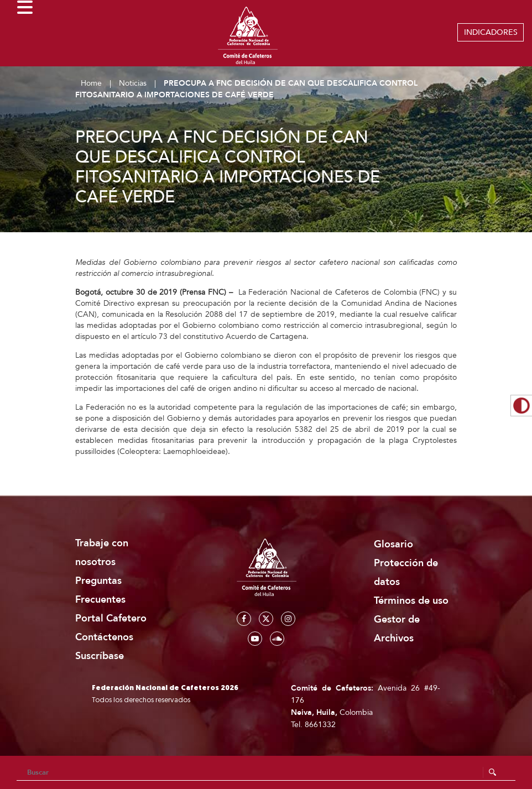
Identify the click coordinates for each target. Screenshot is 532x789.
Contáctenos (104, 637)
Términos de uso (411, 601)
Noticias (133, 83)
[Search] (266, 772)
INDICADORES (491, 32)
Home (91, 83)
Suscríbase (100, 656)
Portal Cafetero (111, 618)
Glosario (393, 544)
